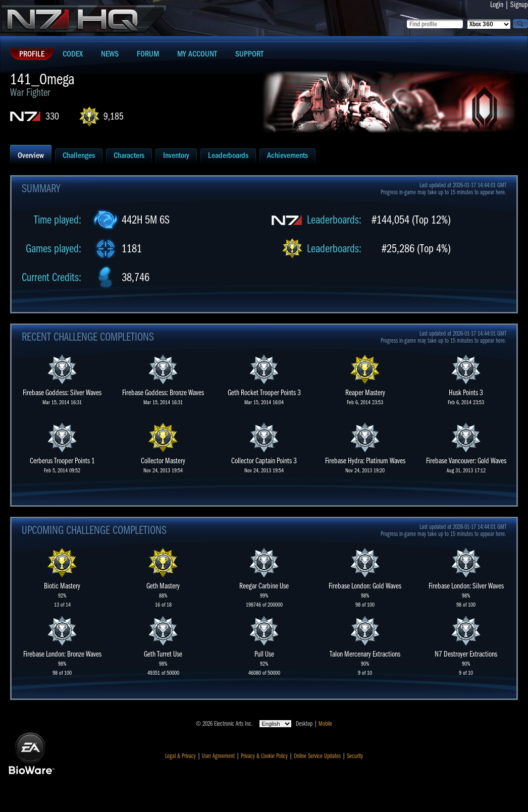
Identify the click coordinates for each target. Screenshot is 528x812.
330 (52, 116)
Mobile (325, 724)
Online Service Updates (317, 756)
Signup (519, 5)
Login (497, 5)
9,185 (114, 116)
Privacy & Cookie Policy (264, 756)
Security (355, 756)
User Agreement (218, 756)
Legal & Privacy (180, 756)
